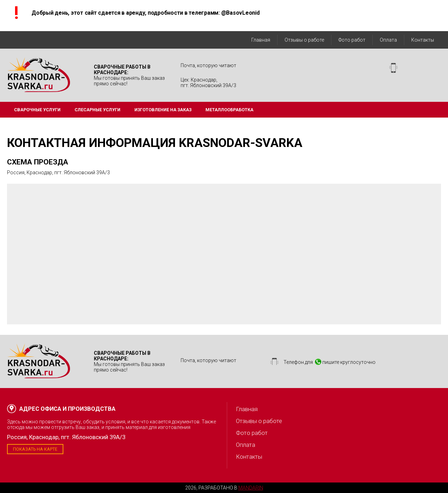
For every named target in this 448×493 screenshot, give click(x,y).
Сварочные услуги (37, 110)
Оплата (388, 40)
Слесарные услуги (97, 110)
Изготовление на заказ (163, 110)
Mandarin (251, 488)
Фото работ (352, 40)
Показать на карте (35, 449)
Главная (261, 40)
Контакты (423, 40)
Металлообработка (229, 110)
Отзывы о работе (304, 40)
